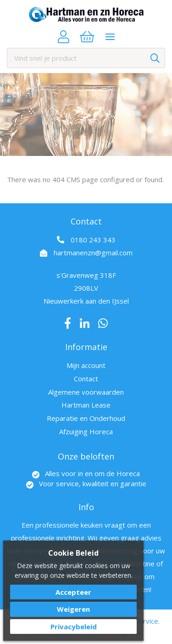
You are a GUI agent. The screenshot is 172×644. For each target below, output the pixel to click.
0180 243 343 (93, 240)
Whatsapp (103, 323)
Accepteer (73, 592)
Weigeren (73, 609)
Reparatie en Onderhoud (86, 418)
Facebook (68, 323)
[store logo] (86, 14)
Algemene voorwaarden (86, 392)
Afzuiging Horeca (86, 431)
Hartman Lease (86, 405)
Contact (86, 379)
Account (64, 37)
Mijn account (86, 365)
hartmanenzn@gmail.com (93, 253)
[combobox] (86, 58)
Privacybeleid (74, 627)
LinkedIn (85, 323)
